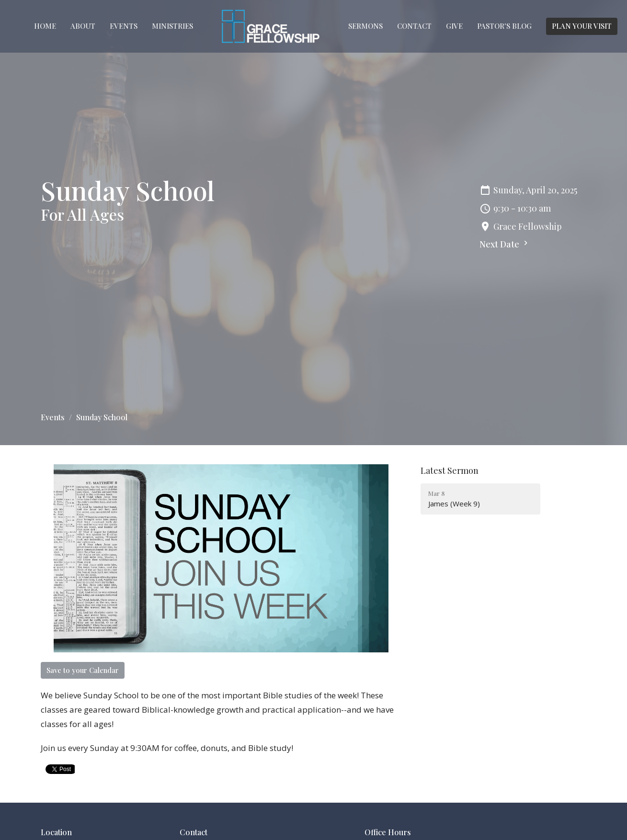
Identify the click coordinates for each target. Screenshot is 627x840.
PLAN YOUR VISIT (582, 26)
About (83, 26)
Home (45, 26)
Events (124, 26)
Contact (414, 26)
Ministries (172, 26)
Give (454, 26)
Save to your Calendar (83, 670)
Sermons (365, 26)
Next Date (505, 244)
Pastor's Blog (504, 26)
